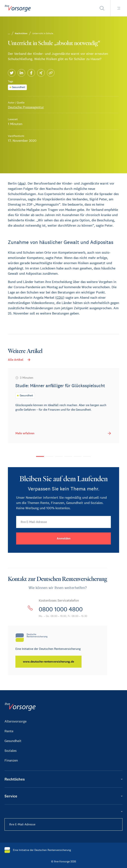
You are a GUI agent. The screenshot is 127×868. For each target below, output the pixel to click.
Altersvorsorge (15, 721)
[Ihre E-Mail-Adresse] (63, 522)
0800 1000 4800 (61, 609)
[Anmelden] (63, 538)
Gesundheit (13, 741)
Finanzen (11, 760)
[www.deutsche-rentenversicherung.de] (48, 662)
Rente (9, 731)
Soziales (11, 751)
